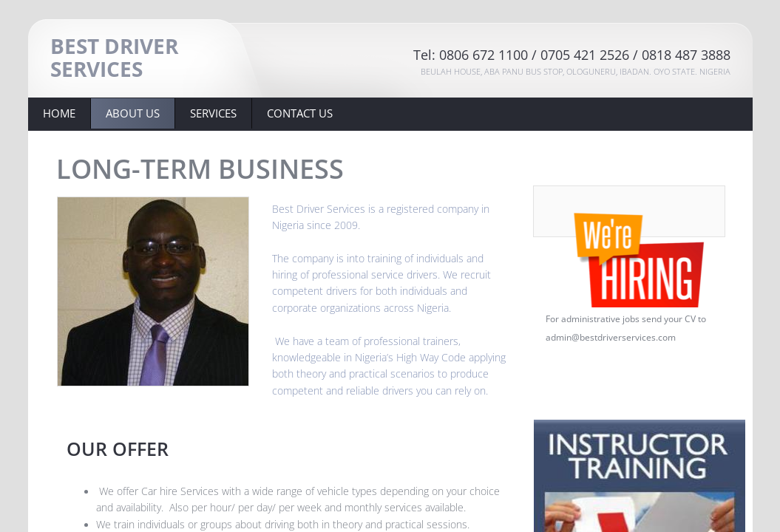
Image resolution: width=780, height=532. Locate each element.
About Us (133, 113)
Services (213, 113)
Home (59, 113)
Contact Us (300, 113)
